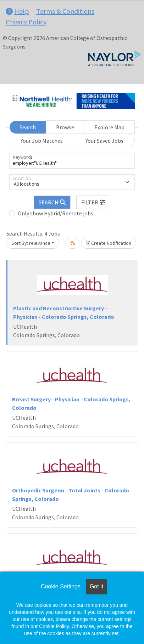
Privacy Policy (26, 22)
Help (17, 11)
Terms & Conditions (65, 11)
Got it (96, 586)
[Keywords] (72, 161)
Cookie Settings (61, 586)
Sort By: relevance (31, 243)
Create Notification (109, 243)
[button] (93, 202)
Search (28, 127)
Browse (65, 127)
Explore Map (109, 127)
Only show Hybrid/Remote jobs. (56, 213)
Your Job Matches (42, 141)
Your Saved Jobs (104, 141)
